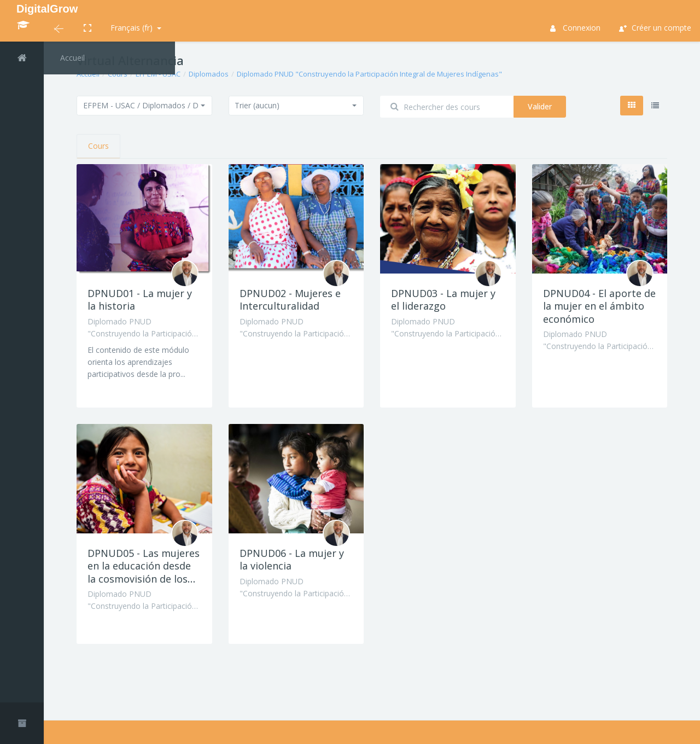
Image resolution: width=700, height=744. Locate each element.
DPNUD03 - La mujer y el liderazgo (443, 300)
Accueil (88, 74)
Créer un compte (655, 28)
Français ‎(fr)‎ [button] (133, 28)
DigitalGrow (47, 9)
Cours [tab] (98, 146)
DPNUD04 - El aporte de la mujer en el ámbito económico (599, 306)
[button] (59, 30)
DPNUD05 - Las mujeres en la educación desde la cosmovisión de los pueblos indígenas (144, 572)
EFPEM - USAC (158, 74)
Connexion (576, 28)
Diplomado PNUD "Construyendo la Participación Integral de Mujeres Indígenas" (369, 74)
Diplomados (209, 74)
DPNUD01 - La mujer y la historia (140, 300)
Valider (540, 106)
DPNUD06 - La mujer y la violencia (292, 559)
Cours (118, 74)
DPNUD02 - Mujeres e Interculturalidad (290, 300)
